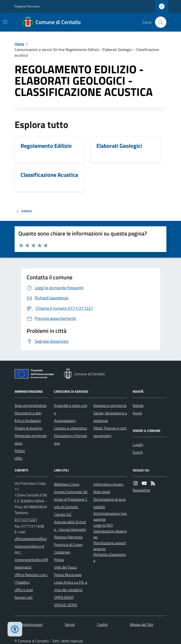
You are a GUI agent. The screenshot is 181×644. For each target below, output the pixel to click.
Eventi (138, 452)
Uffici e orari (24, 590)
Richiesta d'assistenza (110, 557)
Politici (20, 451)
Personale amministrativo (31, 439)
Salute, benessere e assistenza (110, 417)
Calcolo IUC (63, 514)
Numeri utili (24, 597)
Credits (102, 624)
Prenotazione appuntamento (110, 546)
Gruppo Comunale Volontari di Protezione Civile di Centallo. (71, 499)
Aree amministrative (31, 405)
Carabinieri (62, 552)
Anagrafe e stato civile (71, 409)
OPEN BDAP (64, 597)
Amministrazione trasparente (110, 516)
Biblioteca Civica (67, 484)
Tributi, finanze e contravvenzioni (110, 432)
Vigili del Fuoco (65, 567)
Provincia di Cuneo (68, 545)
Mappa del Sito (142, 624)
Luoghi (138, 445)
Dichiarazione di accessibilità (109, 503)
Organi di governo (28, 428)
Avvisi (137, 413)
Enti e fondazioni (28, 421)
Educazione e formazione (70, 439)
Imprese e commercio (110, 405)
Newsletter (142, 490)
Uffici (19, 458)
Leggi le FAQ (103, 525)
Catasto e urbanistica (70, 428)
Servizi (70, 624)
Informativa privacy (108, 484)
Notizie (138, 405)
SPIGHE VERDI (66, 605)
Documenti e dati (28, 413)
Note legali (102, 492)
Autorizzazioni (65, 421)
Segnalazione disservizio (110, 534)
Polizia (59, 560)
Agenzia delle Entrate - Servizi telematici (70, 526)
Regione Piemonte (27, 6)
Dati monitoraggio (29, 624)
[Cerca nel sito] (159, 22)
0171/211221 (26, 520)
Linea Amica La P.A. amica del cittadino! (71, 586)
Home (19, 44)
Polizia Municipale (68, 575)
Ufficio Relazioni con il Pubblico (31, 578)
